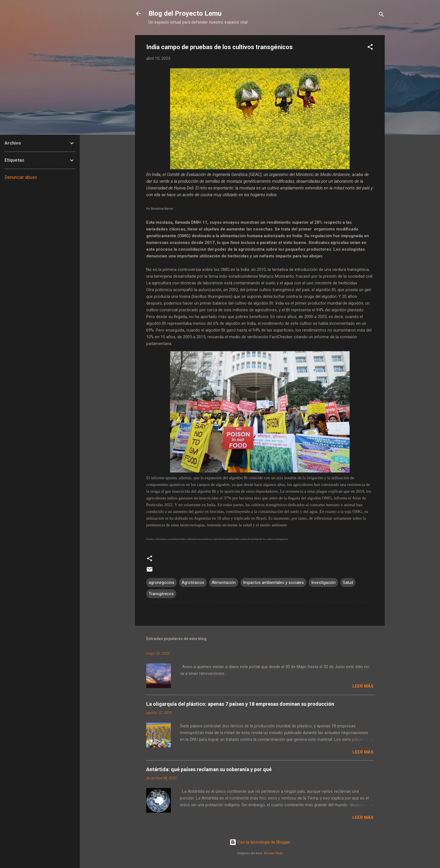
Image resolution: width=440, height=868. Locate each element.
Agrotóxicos (193, 583)
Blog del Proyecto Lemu (185, 13)
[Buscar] (381, 15)
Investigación (323, 583)
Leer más (363, 686)
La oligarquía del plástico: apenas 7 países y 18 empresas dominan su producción (240, 704)
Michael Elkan (273, 853)
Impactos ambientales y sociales (273, 583)
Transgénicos (161, 594)
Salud (348, 583)
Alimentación (224, 583)
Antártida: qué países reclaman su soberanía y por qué (209, 769)
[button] (370, 48)
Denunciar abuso (21, 177)
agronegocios (161, 583)
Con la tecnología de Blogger (260, 842)
